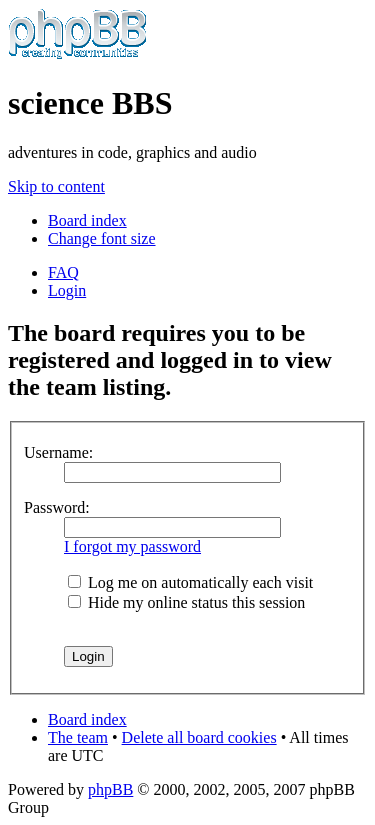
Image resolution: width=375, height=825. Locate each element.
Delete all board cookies (199, 737)
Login (67, 290)
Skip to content (56, 186)
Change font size (102, 238)
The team (78, 737)
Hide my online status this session (186, 602)
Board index (87, 220)
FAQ (63, 272)
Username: (58, 452)
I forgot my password (132, 546)
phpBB (110, 789)
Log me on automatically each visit (190, 582)
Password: (57, 507)
